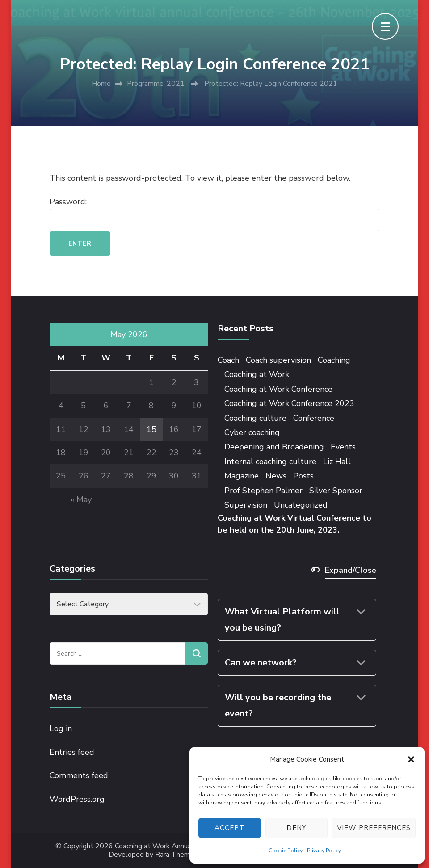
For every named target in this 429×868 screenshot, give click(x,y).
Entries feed (72, 752)
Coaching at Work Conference (278, 389)
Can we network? (261, 663)
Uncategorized (301, 505)
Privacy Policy (324, 851)
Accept (229, 828)
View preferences (374, 828)
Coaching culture (255, 418)
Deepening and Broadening (274, 447)
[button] (411, 759)
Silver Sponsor (336, 491)
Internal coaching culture (270, 462)
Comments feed (79, 775)
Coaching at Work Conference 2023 (289, 403)
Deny (297, 828)
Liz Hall (337, 462)
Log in (61, 728)
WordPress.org (77, 799)
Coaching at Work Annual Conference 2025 (182, 846)
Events (343, 447)
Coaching (334, 360)
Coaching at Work (257, 374)
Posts (303, 476)
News (276, 476)
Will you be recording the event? (278, 705)
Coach (228, 360)
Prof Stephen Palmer (263, 491)
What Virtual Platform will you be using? (282, 620)
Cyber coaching (252, 432)
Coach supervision (278, 360)
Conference (314, 418)
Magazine (242, 476)
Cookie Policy (286, 851)
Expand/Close (351, 570)
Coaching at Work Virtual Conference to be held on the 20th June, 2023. (294, 524)
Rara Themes (176, 855)
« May (81, 500)
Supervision (246, 505)
